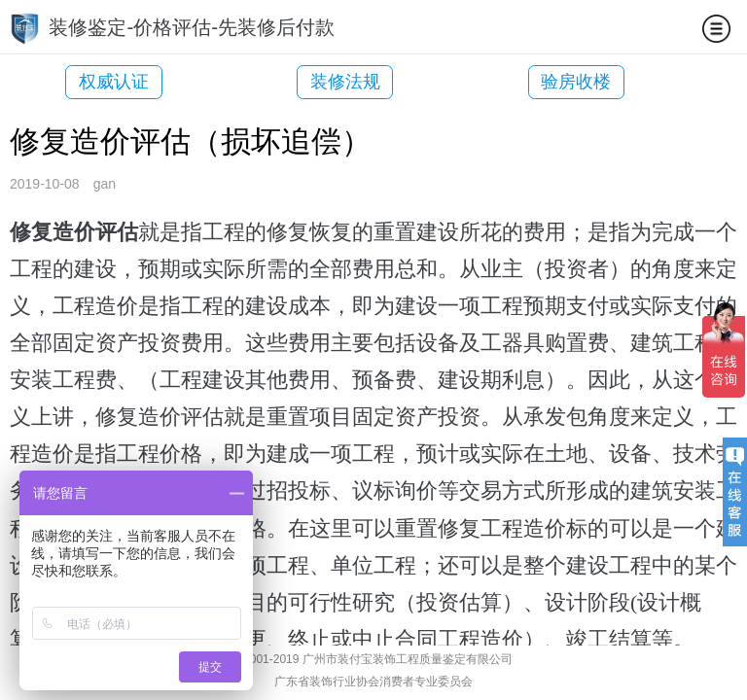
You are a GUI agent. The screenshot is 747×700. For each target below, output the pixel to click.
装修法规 (316, 82)
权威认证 (114, 82)
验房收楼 (517, 82)
